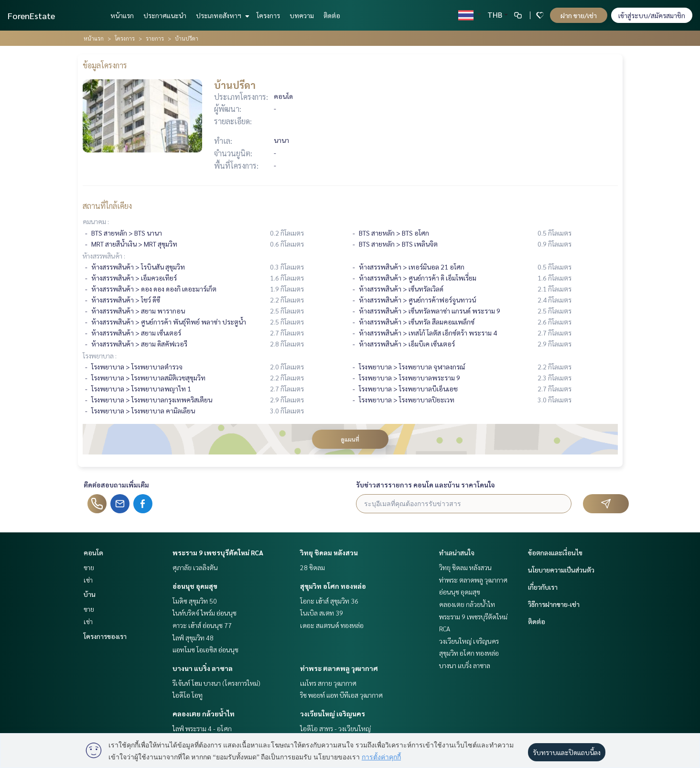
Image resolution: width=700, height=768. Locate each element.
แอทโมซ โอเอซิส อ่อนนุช (205, 649)
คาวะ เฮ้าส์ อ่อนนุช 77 (202, 625)
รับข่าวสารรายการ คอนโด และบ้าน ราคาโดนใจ (425, 485)
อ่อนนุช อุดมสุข (195, 586)
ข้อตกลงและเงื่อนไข (555, 552)
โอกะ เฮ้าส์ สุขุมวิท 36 (329, 601)
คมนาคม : (96, 221)
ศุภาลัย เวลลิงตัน (195, 567)
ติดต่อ (332, 15)
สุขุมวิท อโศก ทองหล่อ (333, 586)
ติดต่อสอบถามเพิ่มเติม (116, 485)
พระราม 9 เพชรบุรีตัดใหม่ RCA (218, 552)
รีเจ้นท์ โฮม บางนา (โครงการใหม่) (216, 683)
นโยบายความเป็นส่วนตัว (561, 570)
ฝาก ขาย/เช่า (579, 15)
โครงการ (268, 15)
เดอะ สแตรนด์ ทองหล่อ (332, 625)
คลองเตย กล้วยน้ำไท (204, 714)
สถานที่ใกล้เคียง (107, 206)
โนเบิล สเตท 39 (322, 613)
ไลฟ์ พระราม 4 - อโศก (202, 728)
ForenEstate (31, 16)
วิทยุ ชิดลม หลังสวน (329, 552)
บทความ (302, 15)
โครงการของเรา (105, 636)
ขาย (89, 567)
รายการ (155, 38)
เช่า (88, 580)
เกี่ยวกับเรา (543, 587)
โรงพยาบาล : (100, 356)
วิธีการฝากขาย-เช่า (554, 604)
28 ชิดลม (312, 567)
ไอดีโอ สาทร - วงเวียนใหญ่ (335, 728)
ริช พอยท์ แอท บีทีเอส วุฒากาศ (341, 695)
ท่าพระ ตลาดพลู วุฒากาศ (339, 668)
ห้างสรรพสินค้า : (104, 256)
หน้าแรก (122, 15)
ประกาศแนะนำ (165, 15)
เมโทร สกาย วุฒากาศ (328, 683)
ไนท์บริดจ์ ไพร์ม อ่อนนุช (205, 613)
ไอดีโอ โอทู (188, 695)
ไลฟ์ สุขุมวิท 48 (193, 638)
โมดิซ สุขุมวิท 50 (195, 601)
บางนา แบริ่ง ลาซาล (203, 668)
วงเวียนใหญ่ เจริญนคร (333, 714)
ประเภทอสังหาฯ (221, 15)
